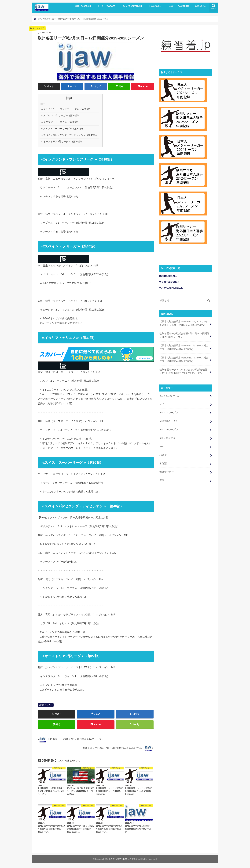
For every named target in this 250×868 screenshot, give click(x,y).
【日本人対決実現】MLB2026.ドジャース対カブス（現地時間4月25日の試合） (184, 359)
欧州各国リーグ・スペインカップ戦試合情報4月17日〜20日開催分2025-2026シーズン (184, 371)
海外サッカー (47, 705)
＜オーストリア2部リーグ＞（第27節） (62, 142)
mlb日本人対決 (167, 437)
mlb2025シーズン (169, 420)
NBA (162, 446)
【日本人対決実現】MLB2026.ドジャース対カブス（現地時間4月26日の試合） (184, 347)
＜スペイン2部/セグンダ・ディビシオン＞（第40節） (69, 135)
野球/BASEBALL (168, 275)
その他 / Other (155, 6)
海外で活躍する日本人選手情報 (123, 859)
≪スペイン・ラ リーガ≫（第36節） (60, 115)
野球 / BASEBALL (83, 6)
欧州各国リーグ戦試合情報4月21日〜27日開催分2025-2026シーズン (184, 335)
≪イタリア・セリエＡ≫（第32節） (60, 122)
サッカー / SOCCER (107, 6)
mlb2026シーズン (169, 429)
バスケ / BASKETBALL (132, 6)
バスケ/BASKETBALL (171, 287)
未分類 (163, 462)
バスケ (163, 454)
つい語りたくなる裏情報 (178, 6)
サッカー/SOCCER (169, 281)
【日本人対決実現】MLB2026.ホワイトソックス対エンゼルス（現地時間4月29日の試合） (184, 323)
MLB (162, 403)
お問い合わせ (201, 6)
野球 (162, 479)
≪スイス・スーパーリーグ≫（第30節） (62, 129)
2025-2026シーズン (170, 395)
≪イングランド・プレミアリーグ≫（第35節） (66, 109)
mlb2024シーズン (169, 412)
